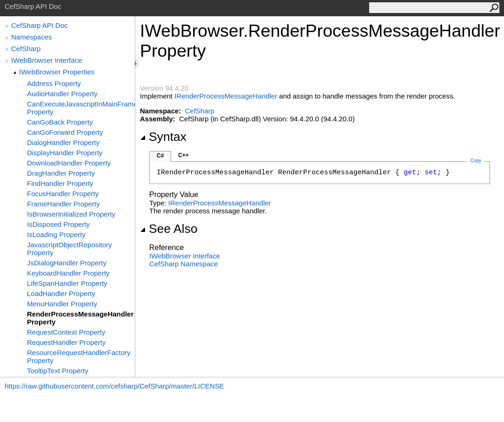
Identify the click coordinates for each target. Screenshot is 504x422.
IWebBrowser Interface (46, 60)
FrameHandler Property (63, 204)
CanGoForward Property (65, 132)
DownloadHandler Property (69, 163)
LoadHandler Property (61, 293)
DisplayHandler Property (65, 153)
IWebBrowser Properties (57, 72)
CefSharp (26, 49)
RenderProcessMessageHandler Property (80, 318)
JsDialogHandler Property (67, 263)
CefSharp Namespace (184, 264)
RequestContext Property (66, 332)
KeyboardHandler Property (68, 273)
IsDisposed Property (58, 224)
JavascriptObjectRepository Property (70, 249)
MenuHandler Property (62, 304)
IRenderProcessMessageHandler (226, 96)
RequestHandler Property (66, 342)
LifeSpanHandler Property (67, 283)
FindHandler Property (60, 183)
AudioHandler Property (62, 94)
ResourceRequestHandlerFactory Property (79, 356)
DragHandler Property (61, 173)
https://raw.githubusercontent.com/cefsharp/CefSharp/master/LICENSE (114, 386)
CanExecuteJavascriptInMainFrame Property (81, 108)
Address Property (54, 83)
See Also (169, 229)
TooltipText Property (58, 371)
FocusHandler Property (63, 194)
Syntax (163, 137)
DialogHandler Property (63, 142)
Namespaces (32, 37)
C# (160, 156)
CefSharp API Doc (40, 25)
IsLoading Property (56, 234)
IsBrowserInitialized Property (71, 214)
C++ (183, 155)
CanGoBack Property (60, 122)
